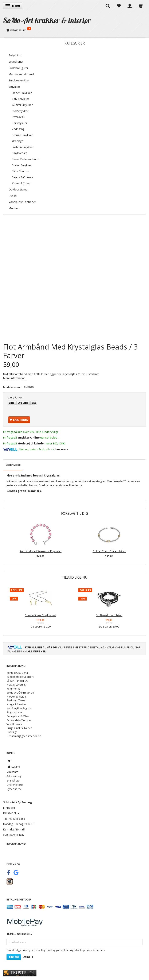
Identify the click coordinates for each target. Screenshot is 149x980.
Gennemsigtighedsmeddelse (24, 736)
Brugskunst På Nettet (19, 728)
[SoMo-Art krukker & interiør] (47, 20)
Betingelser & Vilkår (18, 716)
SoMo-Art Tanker (17, 700)
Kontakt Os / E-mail (18, 673)
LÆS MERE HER (36, 651)
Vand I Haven (14, 724)
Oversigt (12, 732)
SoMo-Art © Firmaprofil (21, 692)
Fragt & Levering (16, 684)
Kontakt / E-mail (14, 829)
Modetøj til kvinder (31, 443)
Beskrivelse (13, 465)
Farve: (15, 397)
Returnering (13, 688)
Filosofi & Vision (16, 697)
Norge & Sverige (16, 704)
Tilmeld (14, 957)
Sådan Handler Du (17, 681)
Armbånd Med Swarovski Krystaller (41, 551)
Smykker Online (29, 437)
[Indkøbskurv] (74, 30)
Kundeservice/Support (20, 677)
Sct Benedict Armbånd (109, 615)
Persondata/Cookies (19, 720)
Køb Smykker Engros (19, 708)
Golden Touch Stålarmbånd (109, 551)
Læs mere (62, 449)
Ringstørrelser (15, 712)
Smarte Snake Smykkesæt (40, 615)
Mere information (14, 378)
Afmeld (28, 957)
